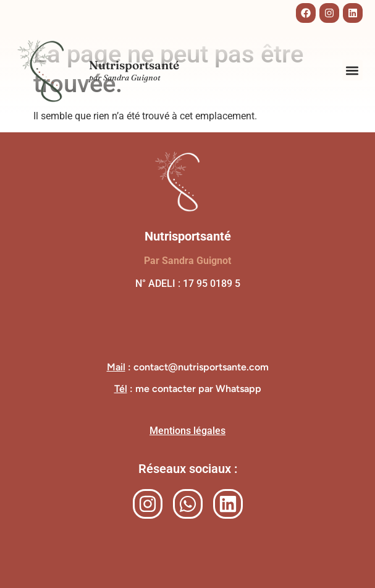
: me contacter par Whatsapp (188, 389)
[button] (352, 70)
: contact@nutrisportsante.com (188, 367)
